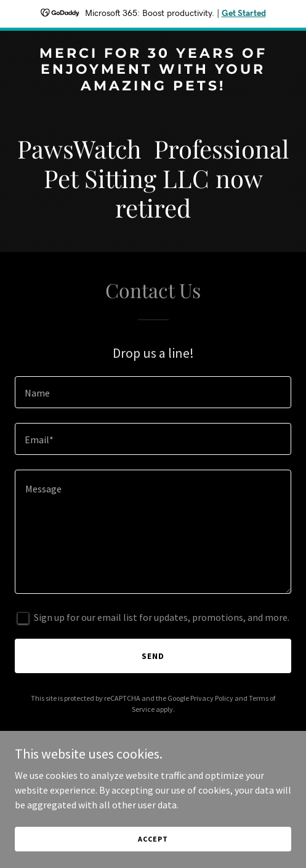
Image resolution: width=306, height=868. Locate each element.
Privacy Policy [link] (212, 698)
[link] (153, 87)
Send (153, 656)
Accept (153, 839)
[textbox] (153, 392)
